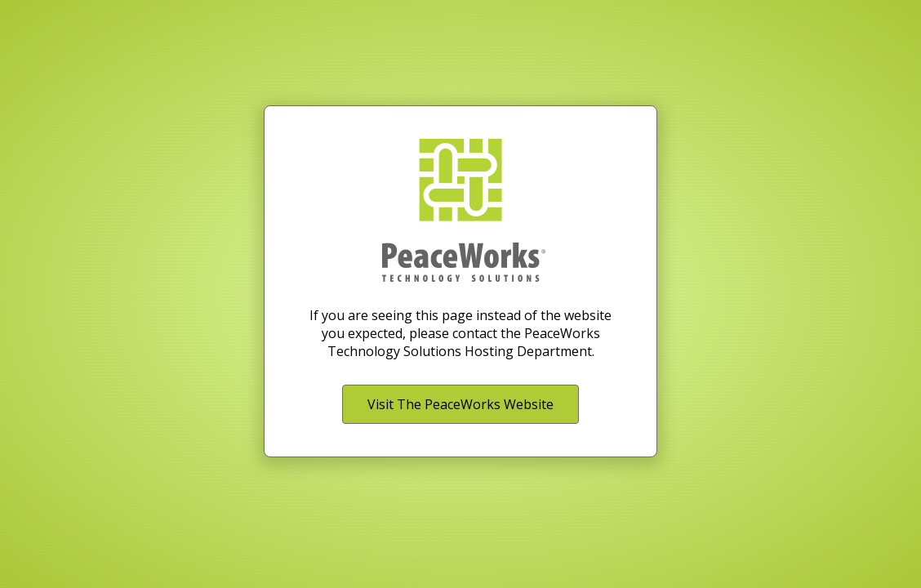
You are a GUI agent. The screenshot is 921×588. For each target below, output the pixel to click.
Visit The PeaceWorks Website (461, 404)
